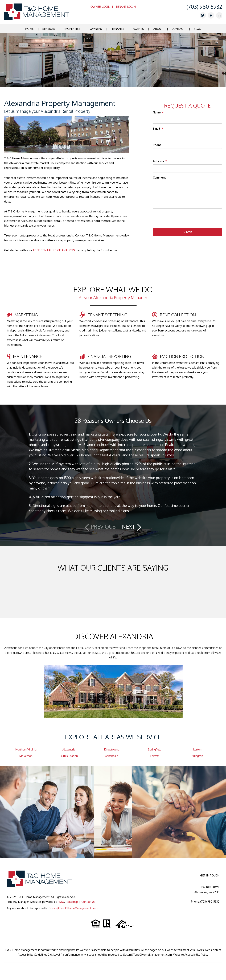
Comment (159, 177)
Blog (197, 29)
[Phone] (187, 152)
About (158, 29)
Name (157, 112)
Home (29, 29)
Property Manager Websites (24, 902)
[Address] (187, 168)
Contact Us (88, 902)
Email (157, 129)
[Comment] (187, 195)
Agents (138, 29)
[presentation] (179, 220)
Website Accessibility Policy (191, 955)
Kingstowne (112, 749)
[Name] (187, 120)
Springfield (155, 749)
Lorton (197, 749)
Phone (157, 145)
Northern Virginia (26, 749)
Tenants (118, 29)
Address (158, 161)
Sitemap (73, 902)
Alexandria (69, 749)
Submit (187, 232)
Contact (178, 29)
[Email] (187, 136)
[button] (100, 527)
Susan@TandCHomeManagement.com (73, 908)
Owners (96, 29)
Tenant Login (126, 7)
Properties (72, 29)
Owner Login (100, 7)
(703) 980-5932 (204, 7)
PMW (61, 902)
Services (49, 29)
